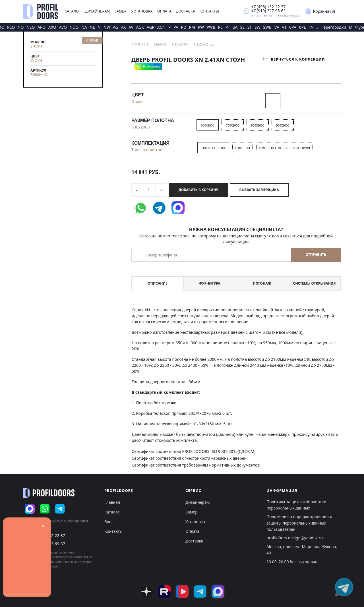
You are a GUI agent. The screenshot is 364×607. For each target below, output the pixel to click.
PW (201, 27)
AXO (52, 27)
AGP (151, 27)
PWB (211, 27)
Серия (180, 44)
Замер (120, 11)
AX (123, 27)
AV (131, 27)
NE (92, 27)
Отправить (316, 255)
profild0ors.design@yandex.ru (295, 538)
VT (284, 27)
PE (220, 27)
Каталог (73, 11)
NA (84, 27)
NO (21, 27)
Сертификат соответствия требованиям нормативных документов (196, 465)
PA (176, 27)
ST (250, 27)
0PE (302, 27)
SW (258, 27)
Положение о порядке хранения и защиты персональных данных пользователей (299, 523)
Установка (142, 11)
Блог (109, 522)
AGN (162, 27)
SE (242, 27)
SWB (267, 27)
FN (311, 27)
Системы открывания (314, 283)
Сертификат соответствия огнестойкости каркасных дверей (189, 458)
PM (192, 27)
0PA (293, 27)
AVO (63, 27)
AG (116, 27)
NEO (31, 27)
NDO (74, 27)
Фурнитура (210, 283)
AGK (140, 27)
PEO (11, 27)
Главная (112, 502)
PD (184, 27)
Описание (157, 283)
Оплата (164, 11)
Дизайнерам (98, 11)
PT (228, 27)
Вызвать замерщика (259, 190)
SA (235, 27)
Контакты (209, 11)
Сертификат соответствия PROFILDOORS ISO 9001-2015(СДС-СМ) (194, 451)
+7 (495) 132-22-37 (268, 7)
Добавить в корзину (198, 190)
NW (107, 27)
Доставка (186, 11)
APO (42, 27)
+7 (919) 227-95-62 (268, 11)
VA (277, 27)
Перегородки (333, 27)
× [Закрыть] (43, 526)
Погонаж (262, 283)
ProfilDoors (140, 44)
